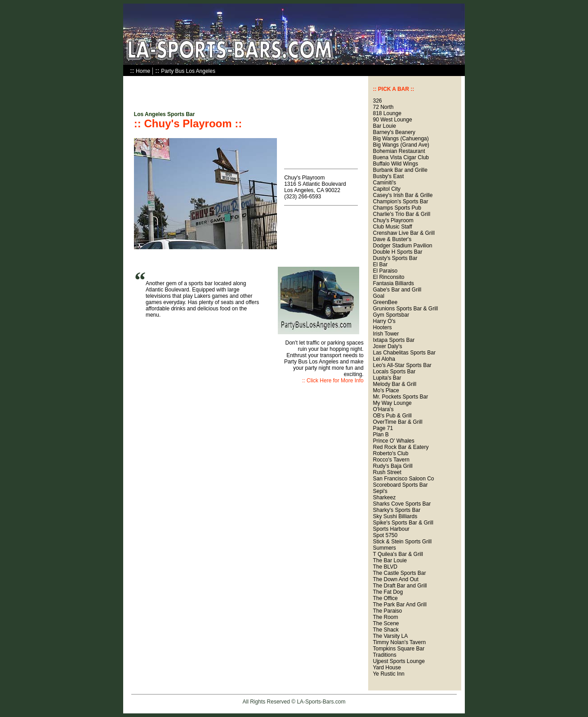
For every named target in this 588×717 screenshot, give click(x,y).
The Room (385, 617)
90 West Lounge (392, 120)
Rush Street (387, 472)
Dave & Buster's (392, 239)
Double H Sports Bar (397, 252)
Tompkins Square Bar (399, 649)
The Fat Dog (388, 592)
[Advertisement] (239, 90)
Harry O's (384, 321)
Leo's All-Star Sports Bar (402, 365)
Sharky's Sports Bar (396, 510)
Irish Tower (386, 334)
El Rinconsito (388, 277)
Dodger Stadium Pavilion (402, 246)
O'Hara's (383, 409)
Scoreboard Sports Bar (400, 485)
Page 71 (383, 428)
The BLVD (385, 567)
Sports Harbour (391, 529)
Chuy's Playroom (393, 220)
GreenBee (385, 302)
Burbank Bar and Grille (400, 170)
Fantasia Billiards (393, 283)
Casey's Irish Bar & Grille (403, 195)
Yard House (387, 668)
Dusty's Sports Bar (395, 258)
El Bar (380, 264)
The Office (385, 598)
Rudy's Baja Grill (392, 466)
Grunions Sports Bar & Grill (405, 309)
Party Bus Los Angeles (188, 71)
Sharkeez (384, 497)
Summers (384, 548)
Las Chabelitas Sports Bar (404, 353)
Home (143, 71)
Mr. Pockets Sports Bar (400, 397)
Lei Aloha (384, 359)
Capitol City (386, 189)
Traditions (384, 655)
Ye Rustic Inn (388, 674)
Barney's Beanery (394, 132)
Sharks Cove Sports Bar (402, 504)
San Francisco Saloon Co (403, 479)
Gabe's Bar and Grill (397, 290)
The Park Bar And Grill (399, 605)
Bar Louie (384, 126)
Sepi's (380, 491)
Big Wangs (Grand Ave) (401, 145)
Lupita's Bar (387, 378)
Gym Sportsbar (391, 315)
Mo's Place (386, 390)
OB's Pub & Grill (392, 416)
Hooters (382, 327)
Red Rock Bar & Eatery (401, 447)
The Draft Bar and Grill (400, 586)
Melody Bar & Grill (394, 384)
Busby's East (388, 176)
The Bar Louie (390, 560)
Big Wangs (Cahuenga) (401, 139)
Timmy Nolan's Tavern (399, 642)
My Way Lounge (392, 403)
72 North (383, 107)
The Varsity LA (390, 636)
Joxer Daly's (387, 346)
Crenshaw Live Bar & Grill (403, 233)
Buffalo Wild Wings (395, 164)
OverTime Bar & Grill (397, 422)
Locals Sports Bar (394, 372)
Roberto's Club (390, 453)
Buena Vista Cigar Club (401, 157)
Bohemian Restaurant (399, 151)
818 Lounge (387, 113)
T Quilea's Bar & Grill (398, 554)
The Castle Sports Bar (399, 573)
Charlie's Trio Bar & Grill (401, 214)
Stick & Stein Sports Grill (402, 542)
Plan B (381, 435)
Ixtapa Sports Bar (394, 340)
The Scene (386, 623)
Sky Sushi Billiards (395, 516)
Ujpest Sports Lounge (399, 661)
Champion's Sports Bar (400, 202)
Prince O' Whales (393, 441)
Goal (378, 296)
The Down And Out (395, 579)
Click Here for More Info (335, 381)
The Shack (385, 630)
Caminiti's (384, 183)
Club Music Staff (392, 227)
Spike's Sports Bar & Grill (403, 523)
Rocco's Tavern (391, 460)
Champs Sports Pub (397, 208)
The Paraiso (387, 611)
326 (377, 101)
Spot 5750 (385, 535)
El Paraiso (385, 271)
